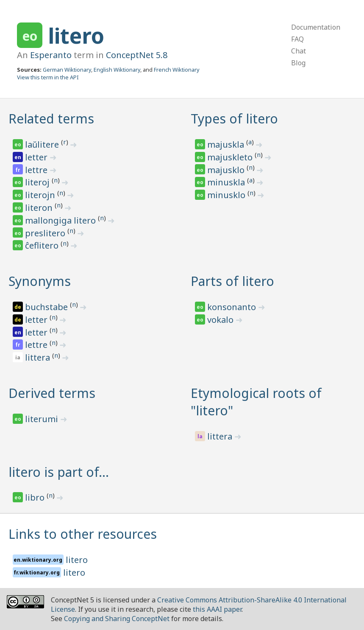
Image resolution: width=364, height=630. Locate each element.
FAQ (297, 39)
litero (76, 36)
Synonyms (40, 281)
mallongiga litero (61, 220)
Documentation (316, 27)
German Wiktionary (67, 70)
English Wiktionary (117, 70)
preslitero (46, 233)
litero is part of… (59, 472)
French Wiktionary (177, 70)
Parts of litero (232, 281)
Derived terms (52, 393)
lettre (37, 170)
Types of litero (234, 119)
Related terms (51, 119)
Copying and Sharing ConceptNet (117, 619)
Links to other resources (83, 534)
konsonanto (233, 307)
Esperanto (51, 55)
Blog (298, 63)
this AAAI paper (217, 609)
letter (37, 157)
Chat (299, 51)
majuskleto (231, 157)
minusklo (227, 195)
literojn (41, 195)
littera (39, 357)
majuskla (227, 144)
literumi (43, 419)
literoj (38, 182)
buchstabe (47, 307)
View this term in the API (48, 77)
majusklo (227, 170)
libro (36, 497)
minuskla (227, 182)
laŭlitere (43, 144)
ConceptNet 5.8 (137, 55)
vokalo (221, 320)
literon (40, 208)
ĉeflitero (43, 245)
